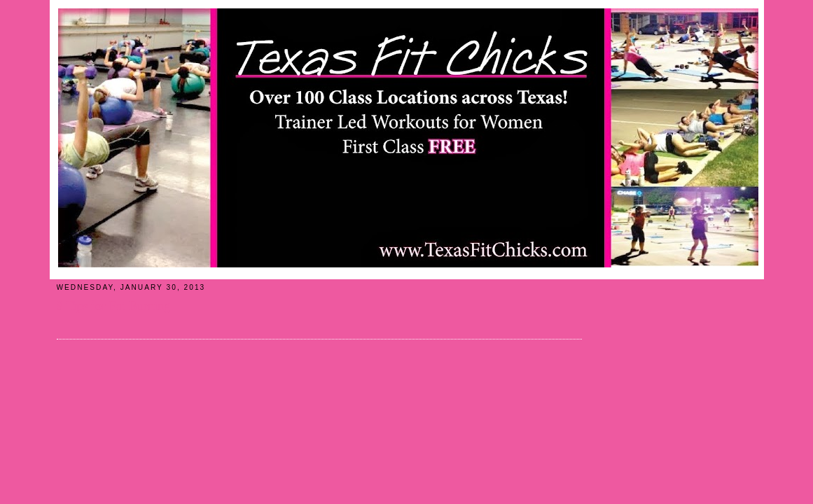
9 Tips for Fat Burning (114, 306)
